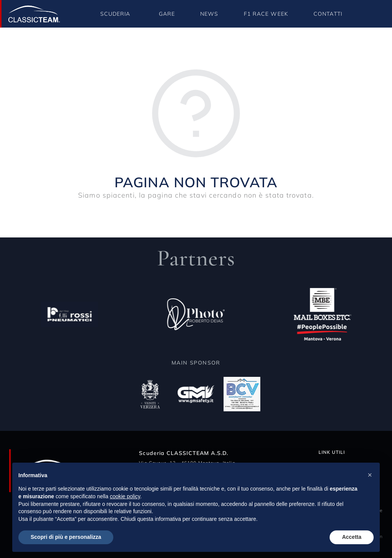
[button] (370, 475)
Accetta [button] (352, 537)
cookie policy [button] (125, 496)
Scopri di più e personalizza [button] (66, 537)
